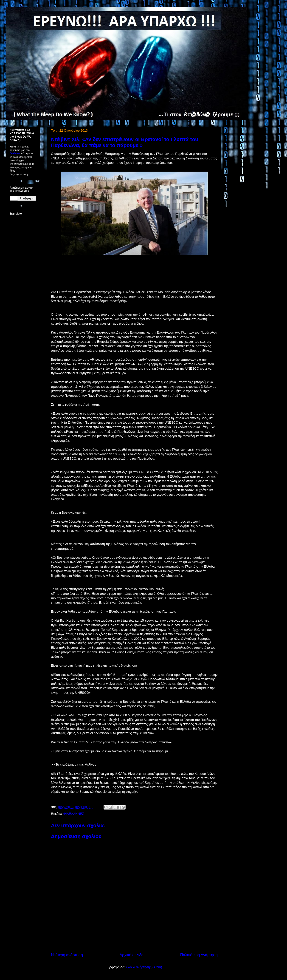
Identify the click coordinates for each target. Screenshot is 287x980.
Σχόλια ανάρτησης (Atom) (144, 967)
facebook (15, 153)
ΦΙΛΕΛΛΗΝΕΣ (74, 814)
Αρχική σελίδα (132, 955)
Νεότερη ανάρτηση (67, 955)
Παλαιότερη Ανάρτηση (199, 955)
